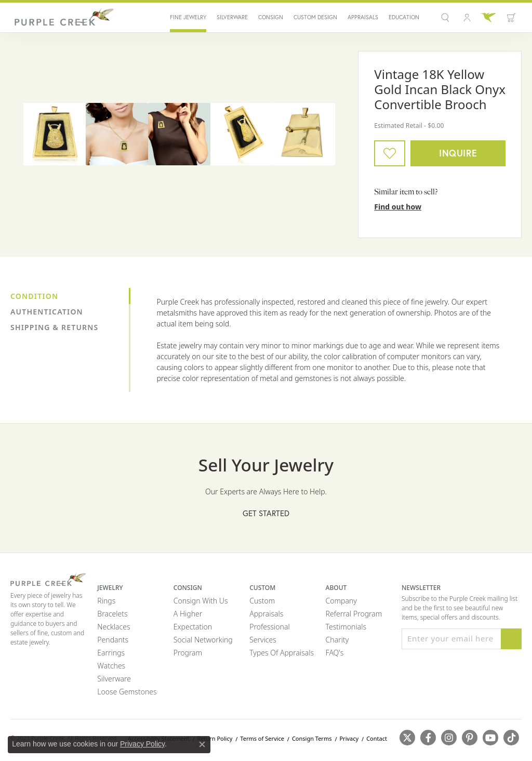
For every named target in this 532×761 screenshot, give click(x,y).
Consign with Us (201, 601)
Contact (377, 738)
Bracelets (112, 614)
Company (341, 601)
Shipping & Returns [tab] (54, 327)
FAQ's (335, 653)
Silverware (232, 17)
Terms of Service (262, 738)
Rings (106, 601)
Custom (262, 601)
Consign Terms (312, 738)
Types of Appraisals (282, 653)
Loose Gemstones (127, 692)
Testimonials (346, 627)
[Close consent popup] (202, 744)
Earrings (111, 653)
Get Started (266, 513)
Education (404, 17)
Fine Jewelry (188, 17)
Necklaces (114, 627)
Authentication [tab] (47, 312)
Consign (271, 17)
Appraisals (363, 17)
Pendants (113, 640)
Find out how (398, 207)
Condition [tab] (34, 296)
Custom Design (315, 17)
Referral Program (354, 614)
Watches (111, 666)
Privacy (349, 738)
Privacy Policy (142, 744)
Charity (337, 640)
